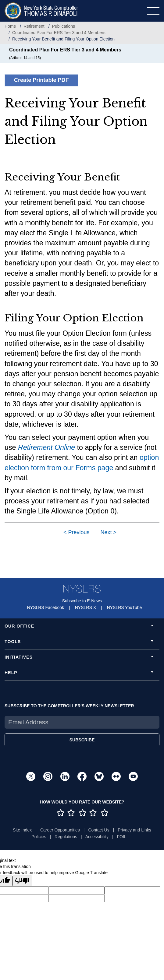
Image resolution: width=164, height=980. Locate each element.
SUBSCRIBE (82, 740)
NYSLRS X (86, 607)
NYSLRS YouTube (125, 607)
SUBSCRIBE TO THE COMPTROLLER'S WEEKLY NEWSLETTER (69, 706)
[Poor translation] (22, 881)
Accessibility (97, 837)
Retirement (34, 26)
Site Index (22, 830)
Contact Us (99, 830)
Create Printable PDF (41, 80)
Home (10, 26)
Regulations (66, 837)
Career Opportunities (60, 830)
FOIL (122, 837)
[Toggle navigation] (153, 11)
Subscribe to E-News (82, 601)
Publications (64, 26)
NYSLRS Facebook (46, 607)
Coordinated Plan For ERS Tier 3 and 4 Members (59, 33)
